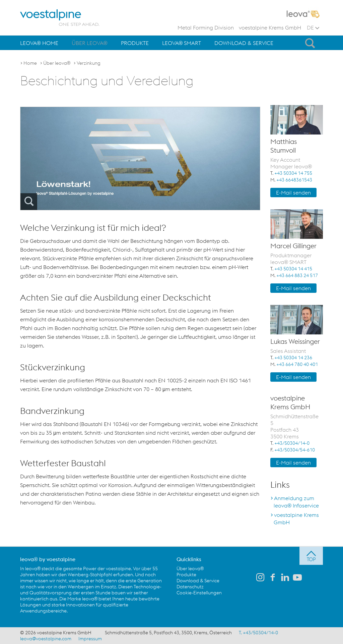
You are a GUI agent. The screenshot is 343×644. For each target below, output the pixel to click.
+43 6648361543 (294, 180)
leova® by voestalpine (48, 559)
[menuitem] (39, 43)
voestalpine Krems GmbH (270, 28)
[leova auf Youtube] (297, 578)
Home (30, 63)
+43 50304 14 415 (293, 269)
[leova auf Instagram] (260, 578)
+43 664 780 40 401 (297, 364)
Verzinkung (89, 63)
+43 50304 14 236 (293, 358)
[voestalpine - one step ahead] (60, 18)
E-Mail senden (293, 193)
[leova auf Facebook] (273, 578)
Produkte (135, 43)
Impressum (90, 639)
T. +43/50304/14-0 (258, 633)
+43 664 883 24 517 (297, 275)
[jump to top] (311, 556)
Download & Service (244, 43)
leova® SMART (182, 43)
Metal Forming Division (206, 28)
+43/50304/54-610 (295, 450)
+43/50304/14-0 (292, 443)
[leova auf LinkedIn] (285, 578)
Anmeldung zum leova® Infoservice (296, 502)
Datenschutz (190, 587)
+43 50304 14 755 (293, 173)
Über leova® (90, 43)
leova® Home (39, 43)
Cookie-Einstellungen (199, 593)
